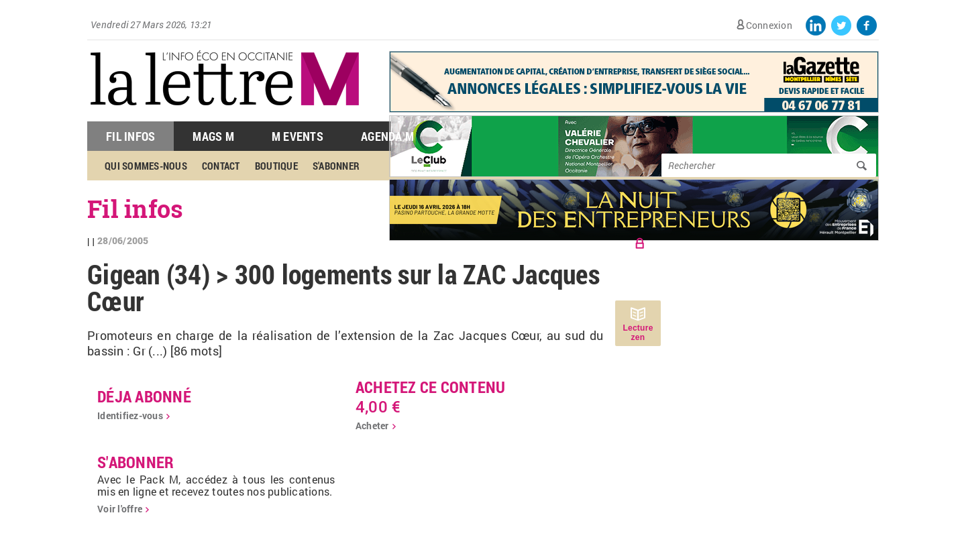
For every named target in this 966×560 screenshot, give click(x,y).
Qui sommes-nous (146, 166)
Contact (221, 166)
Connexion (769, 25)
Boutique (276, 166)
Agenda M (387, 136)
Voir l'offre (120, 509)
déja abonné (144, 396)
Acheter (372, 426)
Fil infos (135, 209)
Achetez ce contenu (431, 387)
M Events (298, 136)
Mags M (213, 136)
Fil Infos (130, 136)
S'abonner (336, 166)
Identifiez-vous (130, 415)
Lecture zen (638, 333)
